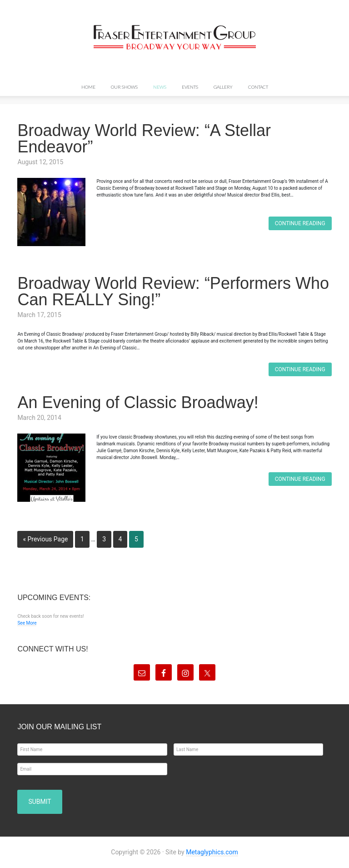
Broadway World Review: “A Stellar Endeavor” (144, 139)
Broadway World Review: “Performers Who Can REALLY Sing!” (173, 291)
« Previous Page (45, 539)
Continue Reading (300, 223)
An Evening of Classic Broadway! (138, 402)
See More (27, 623)
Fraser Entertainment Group (174, 37)
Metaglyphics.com (212, 852)
